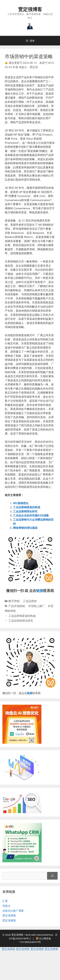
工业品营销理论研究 (25, 511)
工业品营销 (30, 601)
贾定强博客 (30, 9)
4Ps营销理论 (21, 503)
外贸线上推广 (36, 606)
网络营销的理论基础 (25, 528)
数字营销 (14, 601)
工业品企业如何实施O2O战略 (31, 515)
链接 (40, 590)
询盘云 (6, 906)
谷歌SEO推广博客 (13, 911)
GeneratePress (45, 935)
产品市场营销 (17, 606)
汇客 (5, 901)
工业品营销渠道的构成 (27, 507)
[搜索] (52, 876)
